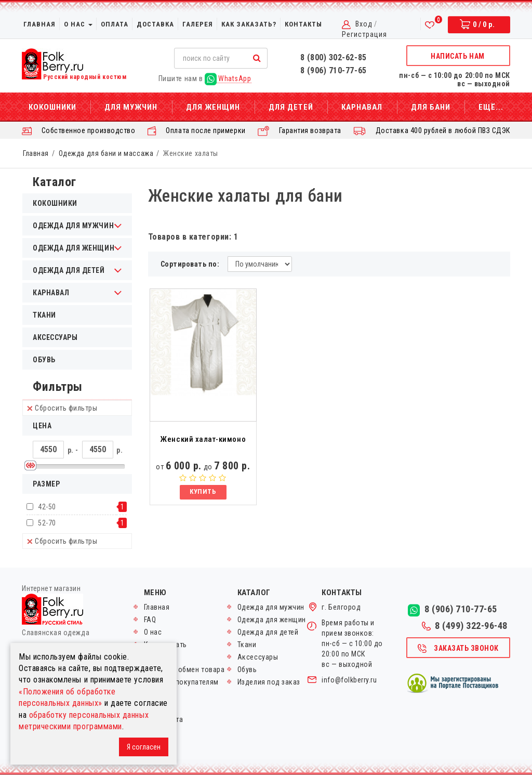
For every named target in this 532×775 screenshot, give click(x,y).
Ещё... (491, 107)
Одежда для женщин (272, 620)
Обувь (44, 360)
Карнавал (362, 107)
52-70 (47, 523)
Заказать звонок (458, 649)
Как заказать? (249, 24)
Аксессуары (55, 337)
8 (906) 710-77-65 (334, 70)
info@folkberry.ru (349, 680)
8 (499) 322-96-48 (465, 626)
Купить (203, 491)
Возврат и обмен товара (184, 669)
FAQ (150, 620)
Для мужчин (131, 107)
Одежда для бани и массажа (106, 153)
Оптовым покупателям (181, 682)
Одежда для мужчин (271, 607)
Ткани (44, 315)
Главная (39, 24)
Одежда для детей (268, 632)
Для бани (431, 107)
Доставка (155, 24)
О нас (78, 24)
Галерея (198, 24)
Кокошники (52, 107)
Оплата (115, 24)
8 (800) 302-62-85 (334, 57)
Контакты (303, 24)
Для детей (291, 107)
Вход (364, 24)
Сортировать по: (190, 264)
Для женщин (213, 107)
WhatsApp (228, 79)
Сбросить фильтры (62, 408)
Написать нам (457, 56)
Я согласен (144, 747)
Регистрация (364, 34)
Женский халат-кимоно (203, 439)
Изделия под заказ (269, 682)
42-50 (47, 507)
